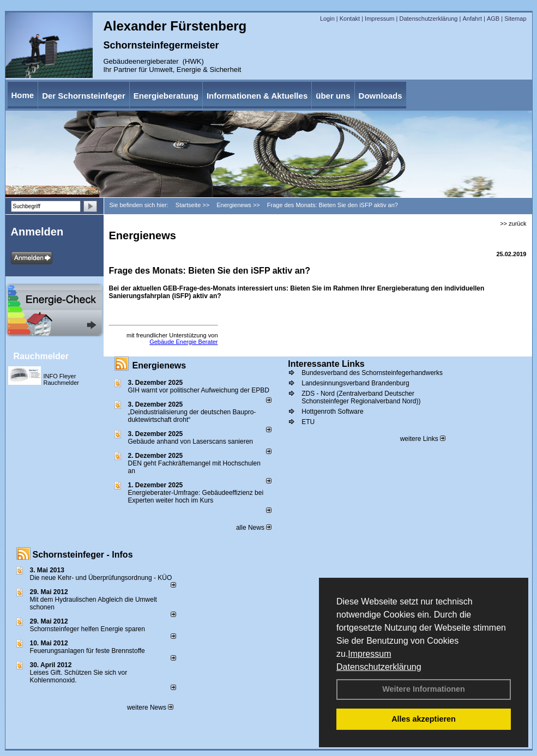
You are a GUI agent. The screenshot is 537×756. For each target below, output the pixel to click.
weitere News (150, 707)
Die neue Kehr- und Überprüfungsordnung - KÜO (101, 578)
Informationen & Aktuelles (257, 96)
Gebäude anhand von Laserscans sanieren (191, 441)
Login (327, 19)
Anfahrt (472, 19)
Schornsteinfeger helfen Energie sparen (88, 629)
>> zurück (513, 223)
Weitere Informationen (424, 689)
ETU (308, 422)
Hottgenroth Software (332, 412)
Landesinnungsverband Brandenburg (355, 383)
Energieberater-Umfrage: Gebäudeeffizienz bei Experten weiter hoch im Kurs (196, 497)
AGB (493, 19)
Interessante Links (326, 364)
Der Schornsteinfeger (84, 96)
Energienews (159, 365)
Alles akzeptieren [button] (424, 719)
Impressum (369, 654)
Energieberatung (166, 96)
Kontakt (350, 19)
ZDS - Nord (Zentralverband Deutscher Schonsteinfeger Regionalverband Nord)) (361, 397)
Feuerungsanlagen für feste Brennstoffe (88, 651)
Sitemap (515, 19)
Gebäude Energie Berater (183, 342)
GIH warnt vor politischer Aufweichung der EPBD (199, 390)
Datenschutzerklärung (379, 667)
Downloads (381, 96)
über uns (333, 96)
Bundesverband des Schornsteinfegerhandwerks (372, 373)
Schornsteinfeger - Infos (83, 555)
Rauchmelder (41, 356)
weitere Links (423, 439)
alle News (254, 528)
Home (23, 95)
